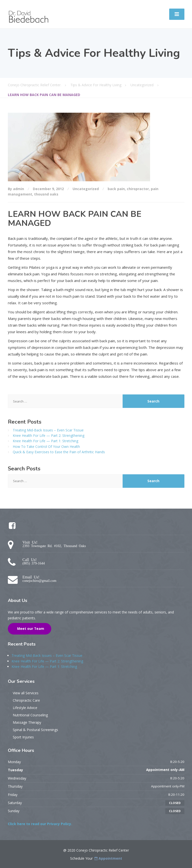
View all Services (26, 693)
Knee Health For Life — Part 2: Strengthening (49, 435)
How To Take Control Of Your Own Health (46, 446)
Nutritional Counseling (30, 715)
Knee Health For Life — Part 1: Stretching (45, 441)
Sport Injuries (23, 737)
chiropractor (138, 189)
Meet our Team (30, 629)
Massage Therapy (27, 722)
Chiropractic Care (26, 700)
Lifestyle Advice (25, 708)
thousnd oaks (46, 194)
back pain (116, 189)
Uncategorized (86, 189)
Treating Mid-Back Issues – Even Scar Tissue (48, 430)
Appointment (108, 858)
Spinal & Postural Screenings (35, 730)
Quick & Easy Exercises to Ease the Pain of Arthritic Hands (59, 452)
